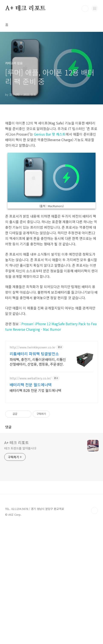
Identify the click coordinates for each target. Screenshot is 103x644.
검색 (85, 9)
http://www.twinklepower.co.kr (32, 467)
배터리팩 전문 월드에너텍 (31, 504)
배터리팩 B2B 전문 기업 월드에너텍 (35, 510)
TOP (94, 630)
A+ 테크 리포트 (25, 9)
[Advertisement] (51, 146)
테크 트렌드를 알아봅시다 (20, 568)
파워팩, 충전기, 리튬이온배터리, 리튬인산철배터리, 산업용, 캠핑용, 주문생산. (38, 481)
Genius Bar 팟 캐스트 (50, 194)
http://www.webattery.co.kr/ (31, 498)
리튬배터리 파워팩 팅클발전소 (34, 473)
